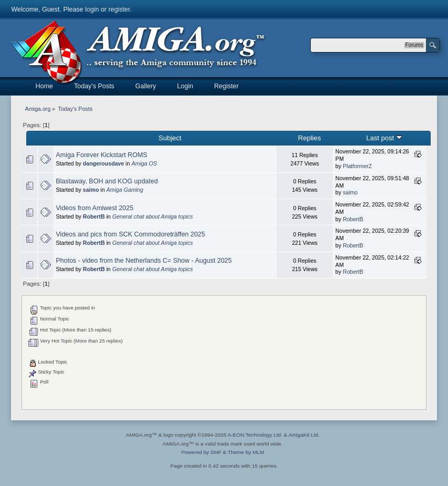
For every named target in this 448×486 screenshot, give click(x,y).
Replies (309, 138)
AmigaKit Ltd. (304, 435)
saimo (91, 190)
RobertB (94, 216)
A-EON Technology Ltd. (255, 435)
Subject (170, 138)
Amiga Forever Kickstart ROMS (101, 155)
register (119, 9)
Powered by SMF (201, 452)
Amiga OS (144, 163)
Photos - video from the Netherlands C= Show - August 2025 (144, 261)
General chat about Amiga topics (152, 216)
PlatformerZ (357, 166)
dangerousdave (104, 163)
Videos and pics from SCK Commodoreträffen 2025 (130, 234)
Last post (385, 138)
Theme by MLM (246, 452)
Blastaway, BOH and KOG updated (107, 181)
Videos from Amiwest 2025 (94, 208)
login (92, 9)
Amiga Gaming (125, 190)
